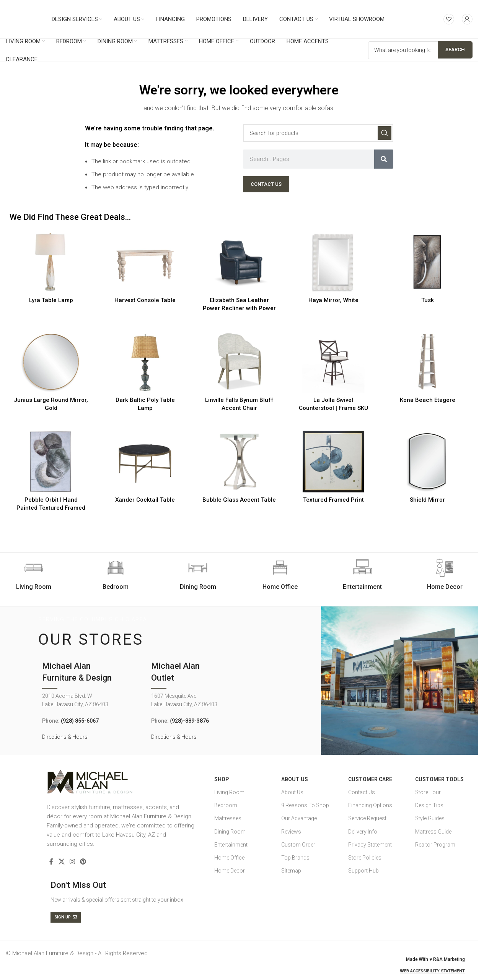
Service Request (367, 818)
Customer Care (370, 779)
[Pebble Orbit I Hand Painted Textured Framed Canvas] (51, 462)
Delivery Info (363, 832)
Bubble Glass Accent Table (239, 500)
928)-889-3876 (190, 721)
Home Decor (230, 871)
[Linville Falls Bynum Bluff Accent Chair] (239, 362)
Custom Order (298, 845)
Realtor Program (435, 845)
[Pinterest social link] (83, 862)
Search (455, 50)
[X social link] (61, 862)
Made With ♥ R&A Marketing (435, 959)
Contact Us (362, 792)
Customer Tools (439, 779)
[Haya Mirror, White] (333, 262)
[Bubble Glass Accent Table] (239, 462)
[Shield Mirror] (427, 462)
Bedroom (226, 805)
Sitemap (291, 871)
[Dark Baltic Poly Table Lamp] (145, 362)
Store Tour (428, 792)
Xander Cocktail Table (145, 500)
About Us (295, 779)
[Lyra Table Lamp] (51, 262)
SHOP (222, 779)
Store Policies (365, 858)
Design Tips (429, 805)
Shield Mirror (427, 500)
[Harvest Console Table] (145, 262)
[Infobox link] (116, 575)
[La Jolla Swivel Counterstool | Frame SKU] (333, 362)
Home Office (229, 858)
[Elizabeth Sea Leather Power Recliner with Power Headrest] (239, 262)
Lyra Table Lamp (51, 300)
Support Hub (363, 871)
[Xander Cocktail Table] (145, 462)
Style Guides (430, 818)
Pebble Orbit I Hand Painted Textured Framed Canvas (51, 508)
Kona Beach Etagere (428, 400)
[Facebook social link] (51, 862)
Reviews (291, 832)
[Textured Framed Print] (333, 462)
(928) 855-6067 (80, 721)
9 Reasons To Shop (305, 805)
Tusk (428, 300)
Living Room (229, 792)
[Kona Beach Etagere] (427, 362)
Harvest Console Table (145, 300)
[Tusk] (427, 262)
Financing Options (370, 805)
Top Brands (295, 858)
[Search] (318, 133)
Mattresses (228, 818)
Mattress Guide (433, 832)
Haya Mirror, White (333, 300)
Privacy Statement (370, 845)
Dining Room (230, 832)
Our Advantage (299, 818)
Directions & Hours (65, 737)
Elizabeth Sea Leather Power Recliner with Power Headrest (239, 308)
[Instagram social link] (72, 862)
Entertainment (231, 845)
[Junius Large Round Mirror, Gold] (51, 362)
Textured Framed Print (333, 500)
